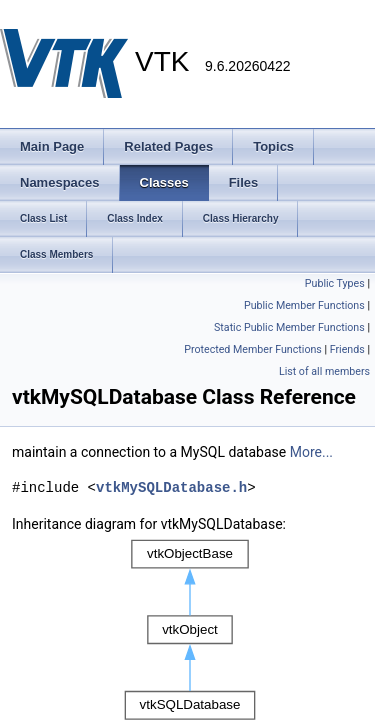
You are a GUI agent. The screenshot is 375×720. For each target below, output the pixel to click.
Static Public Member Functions (289, 327)
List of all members (324, 371)
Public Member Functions (304, 305)
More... (311, 452)
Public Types (335, 283)
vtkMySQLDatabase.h (171, 487)
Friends (347, 349)
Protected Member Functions (253, 349)
